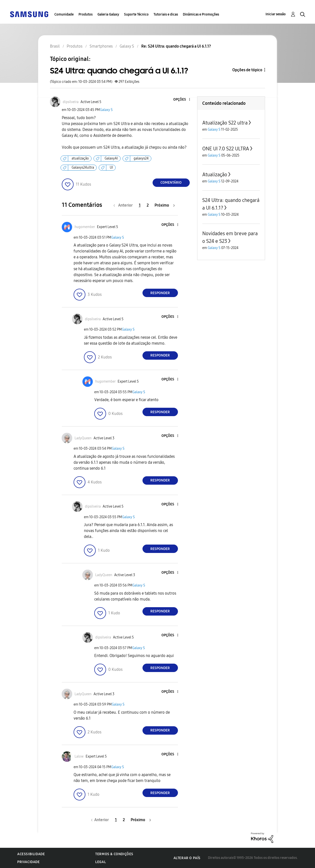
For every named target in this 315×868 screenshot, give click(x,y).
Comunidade (64, 14)
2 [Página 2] (148, 205)
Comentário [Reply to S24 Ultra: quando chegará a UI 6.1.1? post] (171, 183)
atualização (80, 158)
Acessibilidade (31, 854)
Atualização (215, 175)
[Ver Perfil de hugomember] (85, 227)
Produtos (86, 14)
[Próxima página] (165, 205)
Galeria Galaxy (108, 14)
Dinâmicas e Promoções (201, 14)
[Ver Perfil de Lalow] (79, 756)
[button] (181, 100)
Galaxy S (106, 110)
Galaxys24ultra (83, 168)
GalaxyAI (111, 158)
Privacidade (29, 862)
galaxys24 (141, 158)
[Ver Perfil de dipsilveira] (71, 102)
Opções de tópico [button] (247, 70)
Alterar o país (187, 858)
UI (111, 168)
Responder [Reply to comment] (160, 293)
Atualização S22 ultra (225, 123)
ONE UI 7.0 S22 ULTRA (226, 149)
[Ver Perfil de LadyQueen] (83, 438)
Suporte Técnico (136, 14)
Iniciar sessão (276, 14)
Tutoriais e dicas (166, 14)
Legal (101, 862)
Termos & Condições (114, 854)
